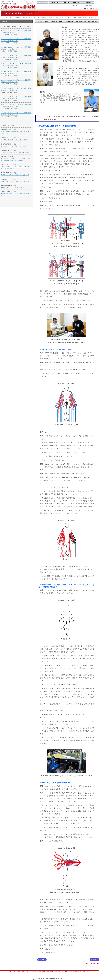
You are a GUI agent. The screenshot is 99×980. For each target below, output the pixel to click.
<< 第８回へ (42, 960)
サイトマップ (78, 5)
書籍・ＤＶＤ (26, 972)
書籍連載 (51, 972)
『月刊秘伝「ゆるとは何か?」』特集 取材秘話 (15, 152)
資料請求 (90, 5)
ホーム (43, 2)
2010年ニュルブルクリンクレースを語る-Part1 (15, 181)
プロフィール (54, 2)
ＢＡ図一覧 (66, 2)
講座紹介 (88, 2)
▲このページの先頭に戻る (91, 964)
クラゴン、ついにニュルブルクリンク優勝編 (14, 140)
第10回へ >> (94, 960)
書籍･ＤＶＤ (77, 2)
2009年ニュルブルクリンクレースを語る (13, 187)
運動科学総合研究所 (75, 972)
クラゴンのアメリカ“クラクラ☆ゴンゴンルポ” (15, 146)
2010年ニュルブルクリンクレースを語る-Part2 (15, 175)
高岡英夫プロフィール (61, 972)
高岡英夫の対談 (42, 972)
